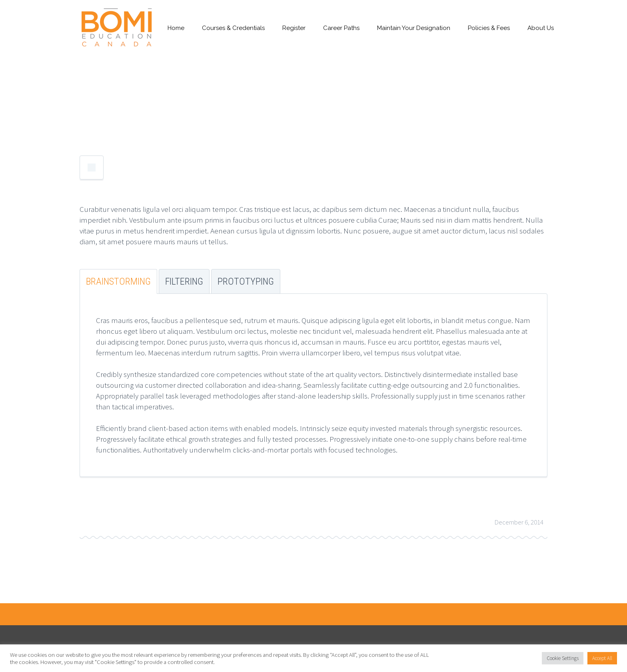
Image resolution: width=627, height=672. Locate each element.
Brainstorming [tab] (118, 281)
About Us (541, 28)
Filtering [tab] (184, 281)
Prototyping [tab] (246, 281)
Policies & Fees (489, 28)
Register (294, 28)
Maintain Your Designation (414, 28)
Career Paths (341, 28)
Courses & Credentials (233, 28)
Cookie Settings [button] (563, 658)
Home (176, 28)
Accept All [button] (602, 658)
